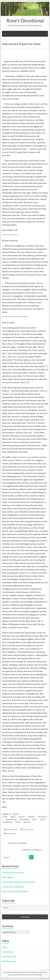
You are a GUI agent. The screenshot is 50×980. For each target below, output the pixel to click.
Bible (13, 817)
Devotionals (11, 833)
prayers (27, 822)
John (35, 819)
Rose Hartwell (12, 829)
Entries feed (7, 952)
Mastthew (8, 822)
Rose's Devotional (25, 20)
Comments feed (9, 956)
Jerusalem (24, 819)
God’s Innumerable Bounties (15, 891)
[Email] (25, 908)
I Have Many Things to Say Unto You (19, 882)
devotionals (11, 819)
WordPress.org (9, 961)
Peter (18, 822)
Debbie (31, 817)
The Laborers (8, 877)
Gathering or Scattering (13, 887)
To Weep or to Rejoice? (33, 850)
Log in (5, 947)
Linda (43, 819)
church (22, 817)
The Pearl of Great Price (13, 873)
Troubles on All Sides (16, 843)
